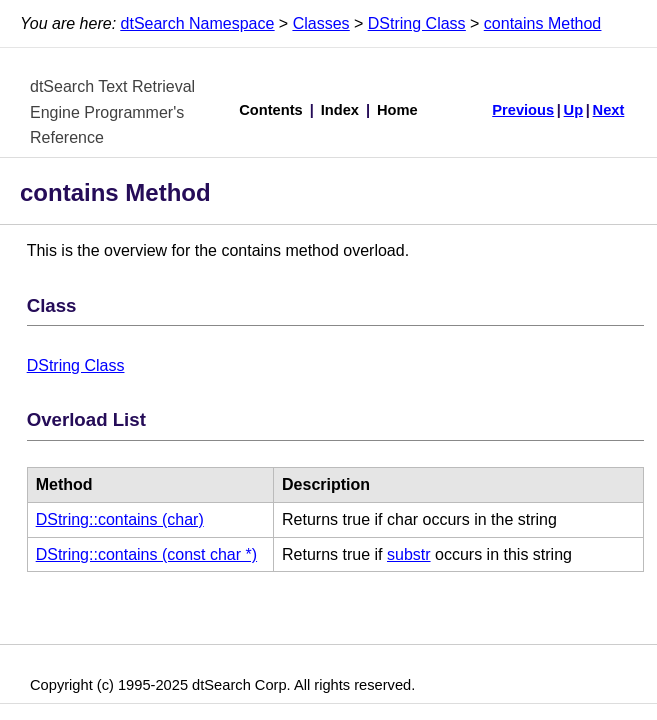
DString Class (417, 23)
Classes (321, 23)
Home (397, 110)
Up (574, 110)
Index (340, 110)
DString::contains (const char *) (146, 554)
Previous (523, 110)
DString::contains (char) (120, 519)
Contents (271, 110)
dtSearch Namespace (198, 23)
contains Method (542, 23)
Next (609, 110)
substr (409, 554)
